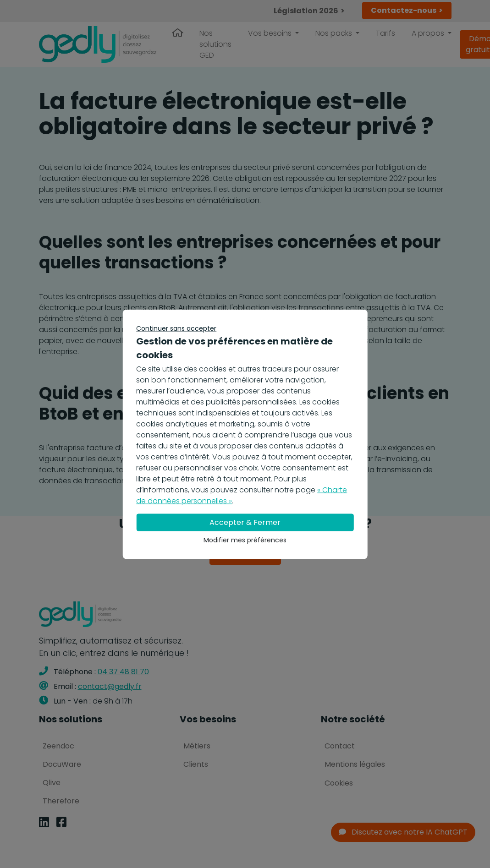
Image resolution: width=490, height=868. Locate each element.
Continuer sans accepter (176, 328)
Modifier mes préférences (245, 540)
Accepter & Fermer (245, 522)
